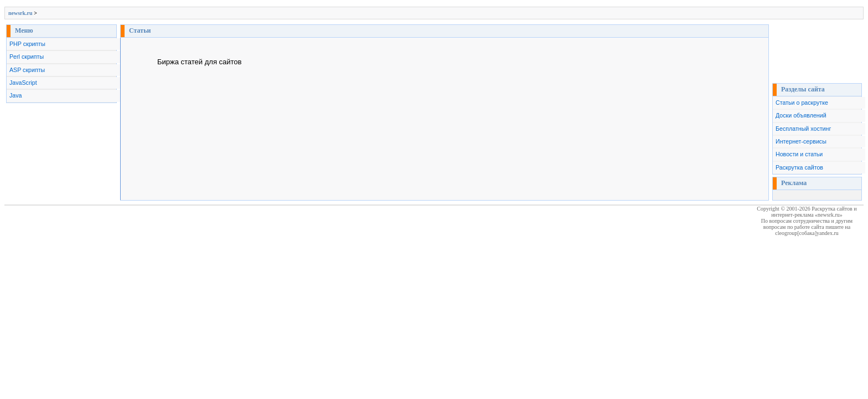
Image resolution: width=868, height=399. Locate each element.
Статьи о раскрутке (802, 103)
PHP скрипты (27, 44)
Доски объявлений (801, 115)
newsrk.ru (20, 13)
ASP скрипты (27, 70)
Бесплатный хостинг (803, 129)
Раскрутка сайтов (799, 167)
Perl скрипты (27, 57)
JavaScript (23, 83)
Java (16, 95)
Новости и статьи (799, 154)
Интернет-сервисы (801, 141)
